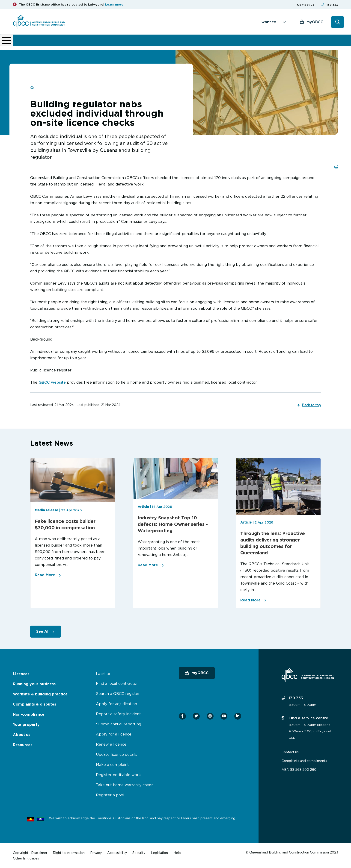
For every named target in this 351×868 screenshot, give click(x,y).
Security (139, 852)
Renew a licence (111, 744)
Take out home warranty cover (124, 784)
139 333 (332, 5)
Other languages (26, 858)
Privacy (96, 852)
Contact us (306, 5)
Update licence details (117, 754)
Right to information (69, 852)
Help (177, 852)
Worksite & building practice (117, 42)
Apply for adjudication (116, 703)
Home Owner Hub (318, 42)
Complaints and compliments (304, 760)
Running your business (64, 42)
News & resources (275, 42)
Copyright (21, 852)
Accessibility (117, 852)
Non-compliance (212, 42)
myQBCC (315, 22)
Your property (26, 724)
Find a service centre (305, 718)
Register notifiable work (118, 774)
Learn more (114, 4)
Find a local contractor (117, 683)
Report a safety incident (118, 713)
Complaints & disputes (167, 42)
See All (43, 631)
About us (245, 42)
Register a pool (110, 794)
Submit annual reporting (119, 724)
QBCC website (53, 382)
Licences (28, 42)
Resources (23, 744)
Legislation (159, 852)
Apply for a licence (114, 734)
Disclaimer (39, 852)
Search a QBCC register (118, 693)
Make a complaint (112, 764)
